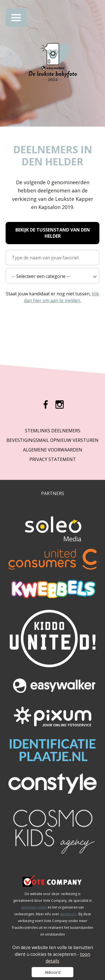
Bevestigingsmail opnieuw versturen (53, 440)
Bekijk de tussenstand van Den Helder (53, 233)
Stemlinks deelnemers (53, 431)
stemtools (68, 914)
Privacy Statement (53, 459)
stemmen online (34, 907)
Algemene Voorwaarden (53, 450)
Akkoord (53, 972)
